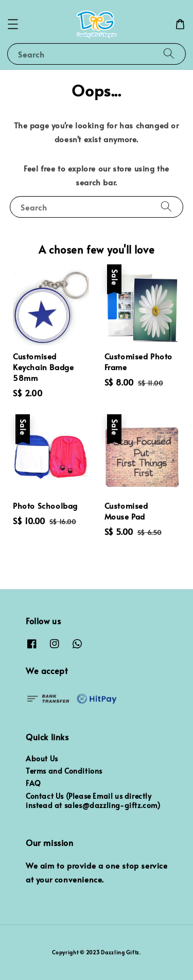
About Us (42, 758)
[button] (13, 24)
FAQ (33, 783)
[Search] (169, 54)
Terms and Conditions (64, 771)
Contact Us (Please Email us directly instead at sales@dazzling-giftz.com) (93, 801)
